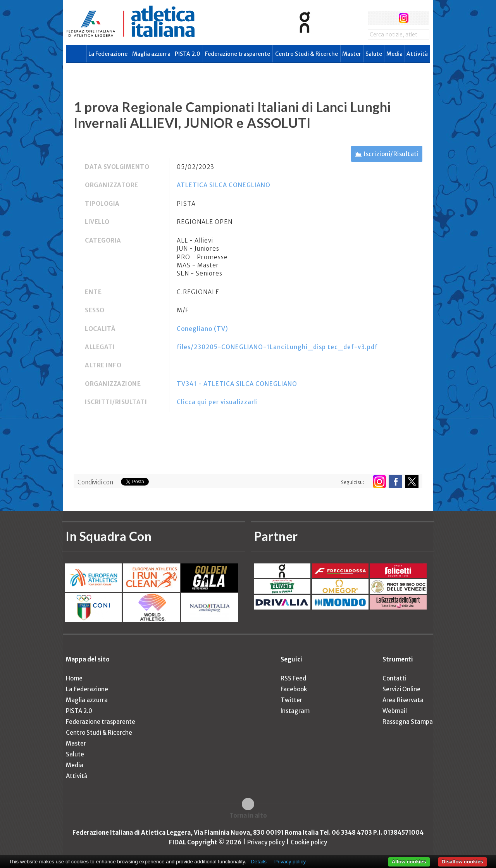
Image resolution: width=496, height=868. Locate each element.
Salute (374, 54)
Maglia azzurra (151, 54)
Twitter (291, 700)
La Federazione (108, 54)
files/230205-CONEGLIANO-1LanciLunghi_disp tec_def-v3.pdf (277, 347)
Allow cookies (409, 862)
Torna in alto (248, 815)
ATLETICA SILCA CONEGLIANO (224, 185)
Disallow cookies (462, 862)
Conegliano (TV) (202, 329)
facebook (375, 18)
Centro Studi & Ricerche (307, 54)
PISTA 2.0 (188, 54)
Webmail (395, 711)
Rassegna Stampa (408, 722)
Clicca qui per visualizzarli (217, 402)
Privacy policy (266, 842)
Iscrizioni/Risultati (391, 154)
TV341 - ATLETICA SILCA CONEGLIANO (237, 384)
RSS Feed (293, 678)
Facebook (294, 689)
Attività (417, 54)
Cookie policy (309, 842)
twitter (389, 18)
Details (259, 862)
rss (418, 18)
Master (352, 54)
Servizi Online (401, 689)
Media (394, 54)
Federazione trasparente (238, 54)
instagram (404, 18)
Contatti (394, 678)
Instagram (295, 711)
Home (74, 678)
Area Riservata (403, 700)
